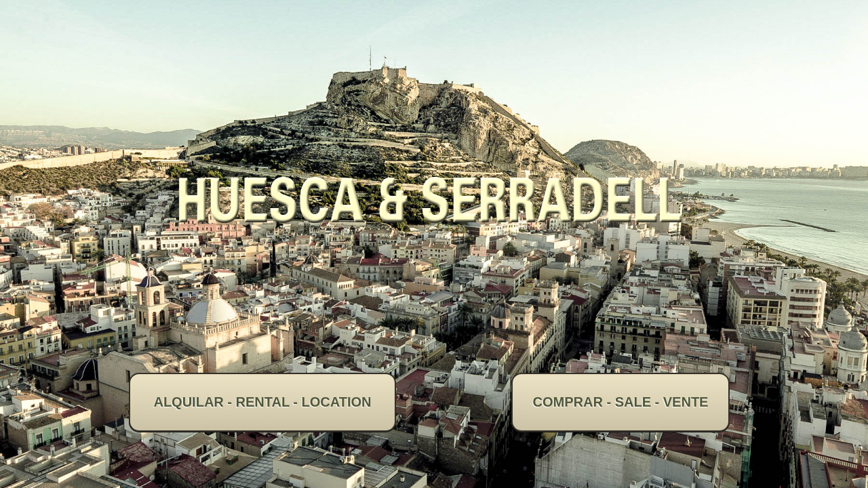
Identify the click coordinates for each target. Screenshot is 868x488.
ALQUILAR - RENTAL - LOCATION (262, 402)
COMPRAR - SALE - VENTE (621, 402)
